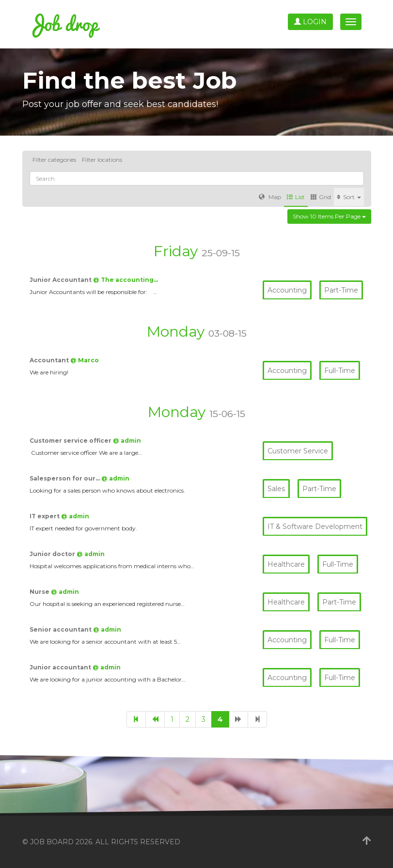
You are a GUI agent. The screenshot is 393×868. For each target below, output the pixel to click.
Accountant (50, 360)
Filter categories (54, 160)
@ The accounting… (126, 280)
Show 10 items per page (329, 216)
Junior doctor (53, 554)
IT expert (45, 516)
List (296, 197)
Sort (349, 197)
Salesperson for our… (65, 478)
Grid (321, 197)
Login (310, 22)
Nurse (40, 592)
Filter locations (102, 160)
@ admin (127, 441)
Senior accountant (61, 629)
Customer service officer (71, 441)
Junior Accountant (61, 280)
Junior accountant (61, 667)
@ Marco (85, 360)
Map (270, 197)
